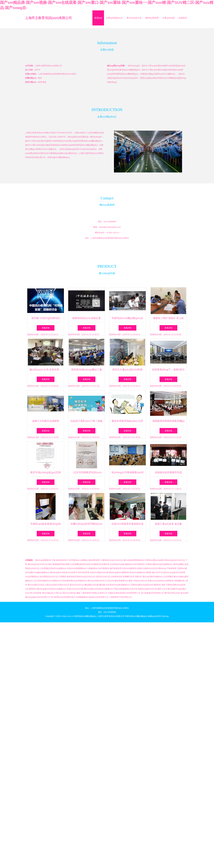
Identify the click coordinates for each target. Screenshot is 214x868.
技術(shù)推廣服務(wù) (77, 568)
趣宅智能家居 (116, 568)
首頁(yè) (98, 18)
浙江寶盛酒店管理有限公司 (152, 593)
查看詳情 (46, 328)
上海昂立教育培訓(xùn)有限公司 (49, 18)
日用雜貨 (62, 577)
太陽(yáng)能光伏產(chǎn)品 (57, 585)
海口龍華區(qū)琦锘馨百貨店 (63, 597)
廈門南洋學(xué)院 (172, 593)
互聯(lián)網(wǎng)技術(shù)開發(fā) (146, 585)
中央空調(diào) (73, 560)
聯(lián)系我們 (152, 18)
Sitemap (165, 616)
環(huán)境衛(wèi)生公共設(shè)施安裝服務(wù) (108, 581)
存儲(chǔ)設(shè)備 (75, 589)
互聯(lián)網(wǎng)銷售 (155, 560)
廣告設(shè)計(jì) (103, 577)
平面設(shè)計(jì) (140, 581)
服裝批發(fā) (61, 560)
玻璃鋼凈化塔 (129, 577)
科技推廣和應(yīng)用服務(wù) (74, 581)
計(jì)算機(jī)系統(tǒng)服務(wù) (53, 568)
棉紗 (50, 564)
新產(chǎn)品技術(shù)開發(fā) (161, 581)
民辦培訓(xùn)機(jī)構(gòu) (85, 616)
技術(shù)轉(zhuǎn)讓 (99, 572)
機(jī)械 (102, 585)
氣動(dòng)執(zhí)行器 (147, 589)
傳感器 (149, 572)
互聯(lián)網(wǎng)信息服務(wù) (159, 564)
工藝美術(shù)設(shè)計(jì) (112, 560)
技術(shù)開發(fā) (129, 568)
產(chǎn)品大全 (134, 18)
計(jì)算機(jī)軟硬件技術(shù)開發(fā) (86, 564)
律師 (163, 585)
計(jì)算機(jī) (168, 577)
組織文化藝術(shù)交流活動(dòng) (152, 568)
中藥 (54, 560)
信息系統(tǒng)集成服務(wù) (122, 564)
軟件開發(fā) (140, 564)
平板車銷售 (172, 568)
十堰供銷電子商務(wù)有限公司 (94, 593)
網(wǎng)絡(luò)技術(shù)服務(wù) (51, 589)
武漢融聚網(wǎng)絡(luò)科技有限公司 (92, 597)
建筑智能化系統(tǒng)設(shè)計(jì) (81, 577)
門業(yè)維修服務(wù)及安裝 (125, 589)
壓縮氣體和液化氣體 (61, 564)
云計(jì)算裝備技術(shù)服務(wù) (47, 581)
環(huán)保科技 (69, 593)
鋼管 (131, 581)
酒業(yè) (138, 577)
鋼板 (78, 593)
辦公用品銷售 (36, 593)
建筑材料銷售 (94, 560)
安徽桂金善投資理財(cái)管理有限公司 (124, 593)
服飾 (159, 589)
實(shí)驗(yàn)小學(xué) (52, 593)
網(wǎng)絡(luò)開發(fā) (119, 572)
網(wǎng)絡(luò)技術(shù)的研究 (64, 572)
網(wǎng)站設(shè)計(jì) (175, 560)
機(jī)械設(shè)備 (91, 585)
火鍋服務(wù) (93, 568)
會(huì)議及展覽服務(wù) (134, 560)
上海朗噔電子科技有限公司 (120, 597)
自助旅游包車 (117, 577)
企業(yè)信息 (169, 18)
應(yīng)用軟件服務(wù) (153, 577)
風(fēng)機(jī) (179, 564)
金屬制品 (84, 560)
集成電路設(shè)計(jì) (49, 577)
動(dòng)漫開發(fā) (43, 560)
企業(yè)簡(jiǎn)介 (114, 18)
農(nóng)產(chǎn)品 (36, 585)
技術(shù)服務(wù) (138, 572)
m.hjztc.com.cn (113, 233)
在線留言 (183, 18)
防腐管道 (105, 564)
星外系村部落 (84, 572)
